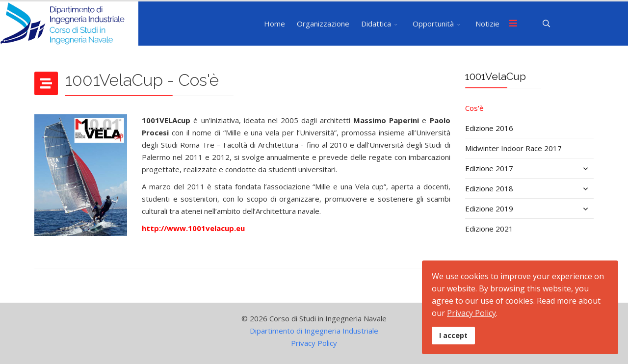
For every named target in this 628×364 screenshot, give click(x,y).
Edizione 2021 (489, 229)
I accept (453, 335)
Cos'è (474, 108)
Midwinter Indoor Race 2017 (513, 148)
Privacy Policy (314, 343)
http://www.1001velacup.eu (193, 228)
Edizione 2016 (489, 128)
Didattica (376, 24)
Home (275, 24)
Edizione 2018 (489, 188)
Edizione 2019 (489, 208)
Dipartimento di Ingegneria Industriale (314, 331)
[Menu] (513, 24)
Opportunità (433, 24)
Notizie (487, 24)
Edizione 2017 (489, 168)
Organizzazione (323, 24)
